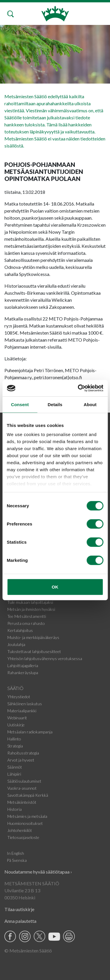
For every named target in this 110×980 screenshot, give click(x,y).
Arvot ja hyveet (21, 760)
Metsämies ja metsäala (27, 816)
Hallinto (14, 739)
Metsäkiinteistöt (22, 802)
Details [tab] (55, 404)
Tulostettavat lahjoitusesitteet (34, 651)
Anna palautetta (20, 921)
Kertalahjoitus (20, 630)
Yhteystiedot (19, 697)
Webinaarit (17, 718)
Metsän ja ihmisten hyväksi (31, 609)
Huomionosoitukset (25, 823)
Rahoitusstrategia (23, 753)
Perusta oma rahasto (26, 623)
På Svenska (17, 860)
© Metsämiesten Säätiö (28, 951)
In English (15, 853)
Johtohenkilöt (20, 830)
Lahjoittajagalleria (23, 666)
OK (55, 587)
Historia (15, 809)
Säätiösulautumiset (24, 781)
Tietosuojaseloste (23, 837)
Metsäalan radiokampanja (30, 732)
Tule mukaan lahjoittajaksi (30, 602)
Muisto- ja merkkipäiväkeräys (33, 637)
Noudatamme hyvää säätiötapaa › (38, 872)
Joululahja (16, 644)
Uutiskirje (16, 725)
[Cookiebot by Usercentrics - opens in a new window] (78, 388)
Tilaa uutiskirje (19, 909)
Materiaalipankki (22, 711)
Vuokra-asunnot (22, 788)
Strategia (15, 746)
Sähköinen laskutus (25, 704)
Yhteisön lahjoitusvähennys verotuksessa (45, 658)
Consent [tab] (20, 404)
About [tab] (90, 404)
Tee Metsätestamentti (27, 616)
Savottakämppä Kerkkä (28, 795)
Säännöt (15, 767)
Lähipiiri (14, 774)
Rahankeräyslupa (23, 673)
